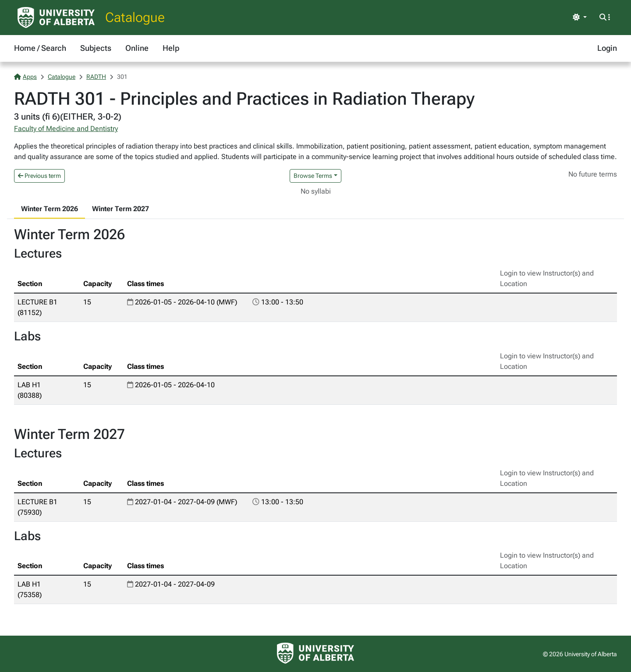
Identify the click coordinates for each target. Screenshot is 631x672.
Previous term (39, 176)
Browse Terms (313, 176)
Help (171, 48)
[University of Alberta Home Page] (56, 18)
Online (137, 48)
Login (607, 48)
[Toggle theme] (580, 18)
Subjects (96, 48)
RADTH (96, 77)
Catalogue (135, 17)
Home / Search (40, 48)
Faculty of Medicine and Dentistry (66, 129)
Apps (25, 77)
